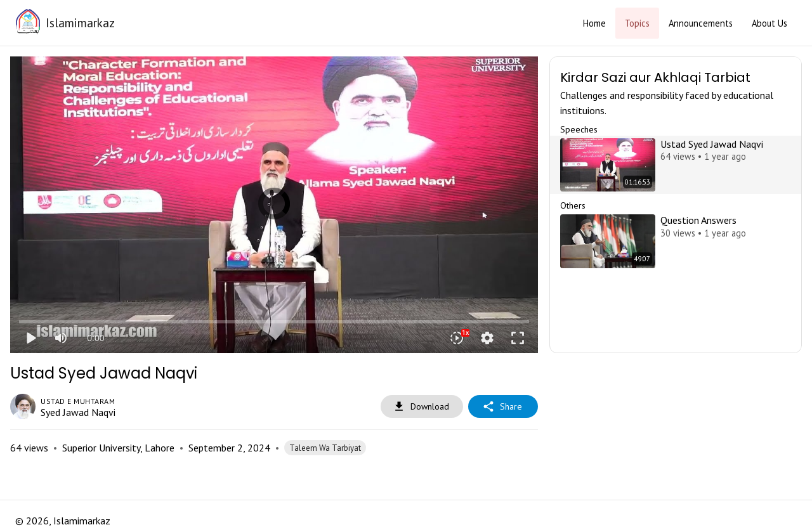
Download (422, 407)
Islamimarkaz (80, 23)
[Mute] (61, 338)
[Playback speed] (457, 338)
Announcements (701, 23)
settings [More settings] (487, 338)
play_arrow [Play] (30, 338)
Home (594, 23)
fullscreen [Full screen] (518, 338)
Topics (637, 23)
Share (503, 407)
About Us (769, 23)
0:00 (95, 338)
